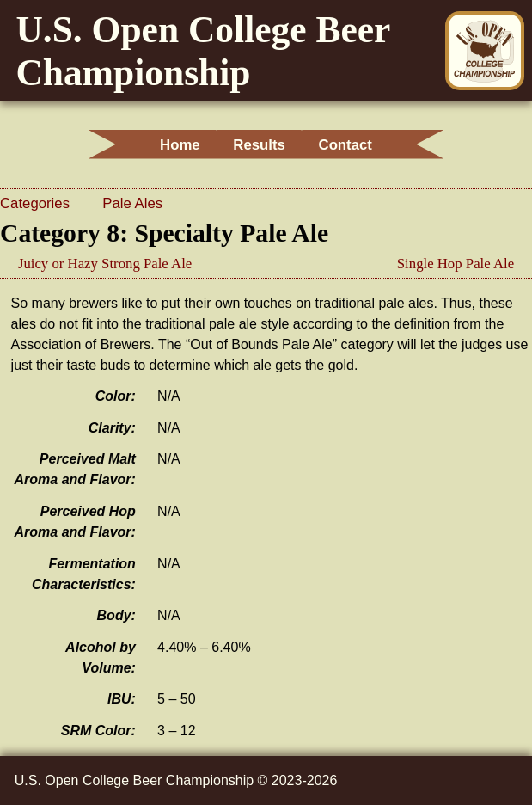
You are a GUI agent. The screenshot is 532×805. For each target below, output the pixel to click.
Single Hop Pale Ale (456, 264)
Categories (37, 203)
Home (170, 145)
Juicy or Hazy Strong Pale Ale (105, 264)
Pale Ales (132, 203)
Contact (355, 145)
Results (259, 145)
